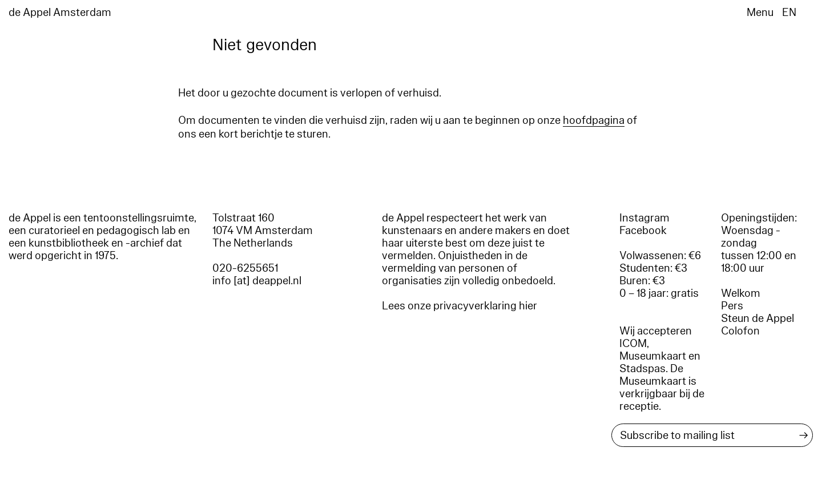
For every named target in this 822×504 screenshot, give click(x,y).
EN (789, 13)
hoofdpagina (594, 120)
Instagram (644, 218)
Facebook (643, 231)
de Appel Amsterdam (60, 13)
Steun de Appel (757, 318)
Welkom (741, 293)
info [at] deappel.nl (257, 281)
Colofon (740, 331)
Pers (732, 306)
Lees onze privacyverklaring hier (460, 306)
